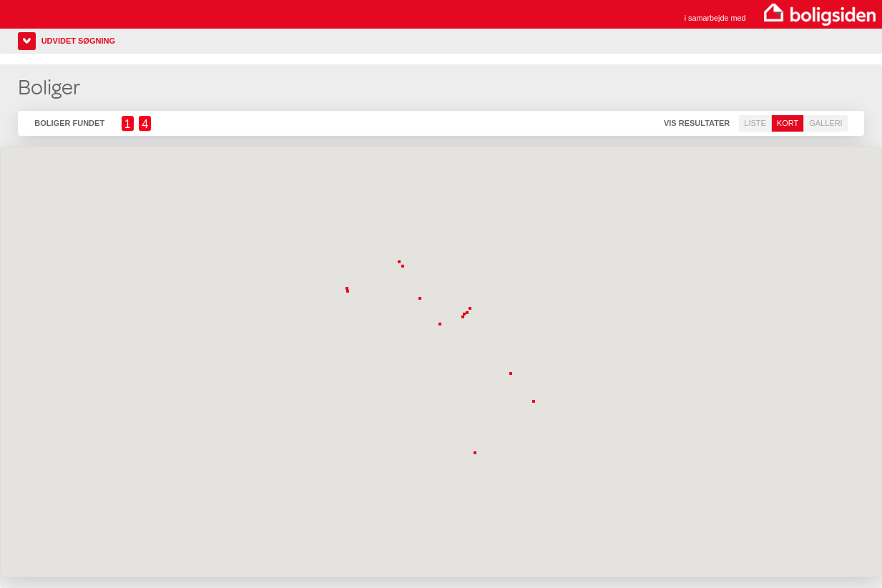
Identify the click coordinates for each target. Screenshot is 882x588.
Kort (788, 123)
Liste (755, 123)
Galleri (825, 123)
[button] (476, 454)
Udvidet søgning (78, 41)
